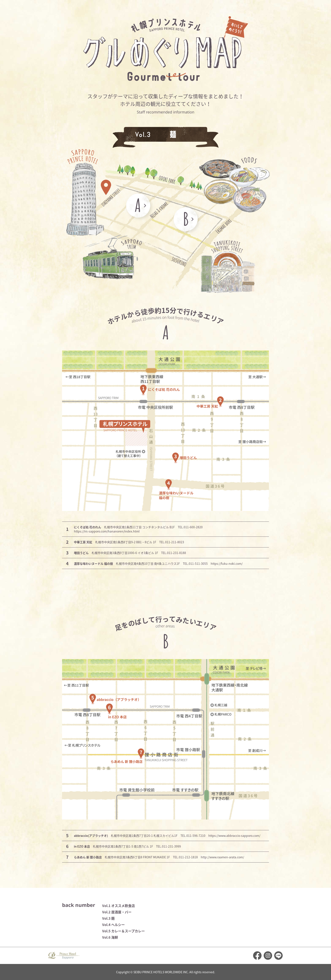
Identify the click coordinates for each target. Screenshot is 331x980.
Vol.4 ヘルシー (113, 925)
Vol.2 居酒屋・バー (117, 912)
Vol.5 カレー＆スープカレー (123, 931)
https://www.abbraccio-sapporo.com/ (234, 836)
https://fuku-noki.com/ (227, 563)
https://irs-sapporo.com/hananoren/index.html (107, 531)
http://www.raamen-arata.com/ (222, 857)
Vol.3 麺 (108, 918)
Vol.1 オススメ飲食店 (119, 906)
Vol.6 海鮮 (110, 937)
